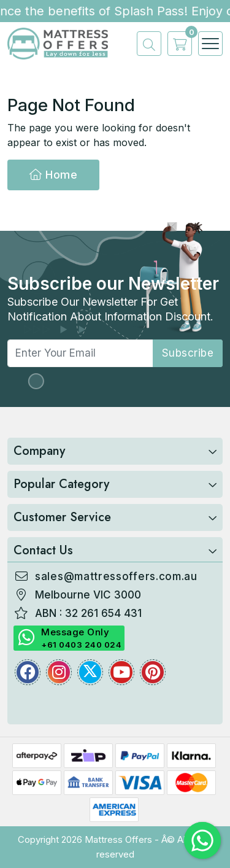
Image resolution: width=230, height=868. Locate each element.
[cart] (177, 44)
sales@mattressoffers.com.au (116, 576)
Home (53, 175)
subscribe (188, 353)
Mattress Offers (118, 839)
